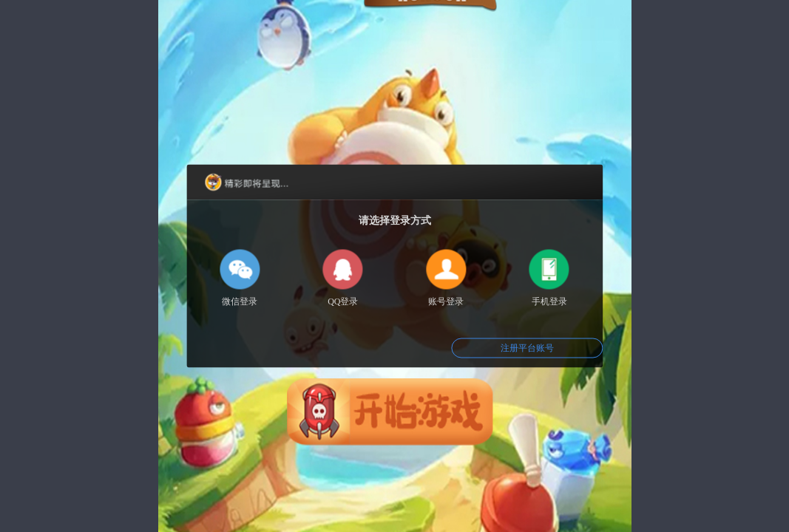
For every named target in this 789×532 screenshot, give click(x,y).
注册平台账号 (527, 348)
